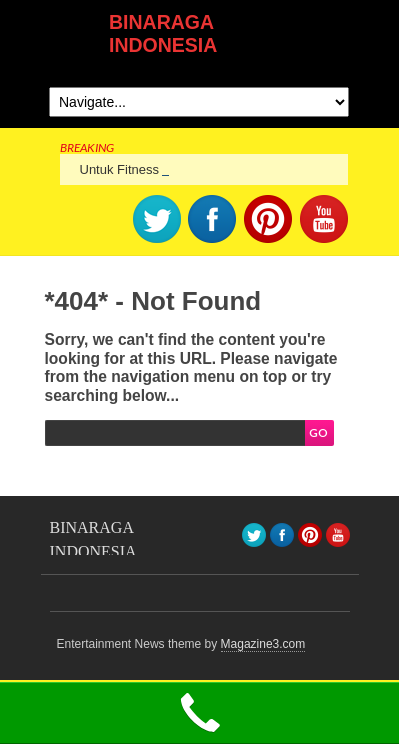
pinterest (268, 219)
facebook (212, 219)
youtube (324, 219)
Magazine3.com (263, 644)
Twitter (157, 219)
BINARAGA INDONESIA (163, 33)
